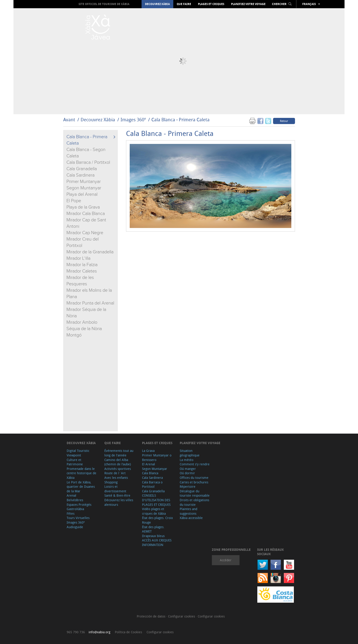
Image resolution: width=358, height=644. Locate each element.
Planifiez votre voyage (248, 4)
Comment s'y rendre (195, 464)
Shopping (111, 482)
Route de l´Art (115, 473)
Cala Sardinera (80, 175)
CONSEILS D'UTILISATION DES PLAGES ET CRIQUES (156, 500)
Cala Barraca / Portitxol (88, 162)
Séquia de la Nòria (84, 329)
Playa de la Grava (83, 207)
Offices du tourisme (194, 478)
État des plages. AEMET (153, 529)
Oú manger (188, 469)
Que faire (184, 4)
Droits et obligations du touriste (194, 502)
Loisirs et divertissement (115, 489)
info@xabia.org (99, 632)
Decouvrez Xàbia (157, 4)
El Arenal (149, 464)
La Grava (148, 451)
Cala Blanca (150, 473)
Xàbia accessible (191, 518)
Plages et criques (211, 4)
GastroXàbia (75, 509)
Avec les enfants (116, 478)
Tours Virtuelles (78, 518)
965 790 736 (76, 632)
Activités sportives (118, 469)
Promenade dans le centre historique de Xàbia (82, 473)
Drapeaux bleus (153, 536)
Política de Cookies (128, 632)
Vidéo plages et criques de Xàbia (154, 511)
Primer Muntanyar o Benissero (157, 457)
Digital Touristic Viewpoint (78, 453)
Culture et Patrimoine (75, 462)
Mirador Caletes (82, 271)
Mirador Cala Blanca (86, 214)
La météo (187, 460)
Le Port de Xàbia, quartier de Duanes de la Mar (81, 487)
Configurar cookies (182, 616)
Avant (69, 120)
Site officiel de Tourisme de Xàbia (104, 4)
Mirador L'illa (78, 258)
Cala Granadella (82, 169)
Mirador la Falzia (82, 265)
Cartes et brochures (194, 482)
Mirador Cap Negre (85, 233)
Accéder (226, 560)
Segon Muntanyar (84, 188)
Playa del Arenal (82, 194)
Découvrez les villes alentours (119, 502)
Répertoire (188, 486)
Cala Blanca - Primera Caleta (180, 120)
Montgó (74, 335)
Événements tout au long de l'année (119, 453)
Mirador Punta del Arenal (90, 303)
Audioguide (75, 527)
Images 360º (133, 120)
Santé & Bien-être (117, 495)
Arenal (71, 495)
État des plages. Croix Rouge (157, 520)
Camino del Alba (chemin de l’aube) (118, 462)
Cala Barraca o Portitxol (152, 484)
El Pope (74, 201)
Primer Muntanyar (84, 182)
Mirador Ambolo (82, 322)
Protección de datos (151, 616)
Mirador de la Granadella (90, 252)
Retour (284, 121)
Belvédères (75, 500)
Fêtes (71, 513)
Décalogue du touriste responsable (195, 493)
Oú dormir (187, 473)
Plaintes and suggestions (188, 511)
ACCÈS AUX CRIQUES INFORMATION (157, 542)
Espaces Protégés (79, 505)
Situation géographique (190, 453)
